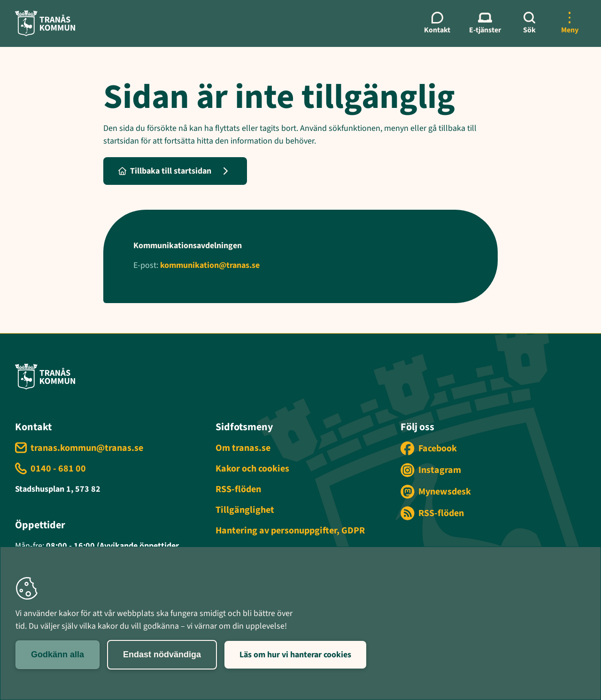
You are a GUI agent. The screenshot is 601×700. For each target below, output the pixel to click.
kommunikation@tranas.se (210, 265)
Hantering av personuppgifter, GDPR (290, 531)
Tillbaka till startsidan (165, 171)
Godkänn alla (58, 654)
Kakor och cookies (252, 469)
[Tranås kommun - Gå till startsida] (45, 23)
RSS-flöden (238, 489)
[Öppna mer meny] (570, 23)
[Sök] (529, 23)
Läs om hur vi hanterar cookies (295, 655)
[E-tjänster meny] (485, 23)
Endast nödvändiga (162, 654)
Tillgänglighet (245, 510)
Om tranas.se (243, 448)
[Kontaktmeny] (437, 23)
